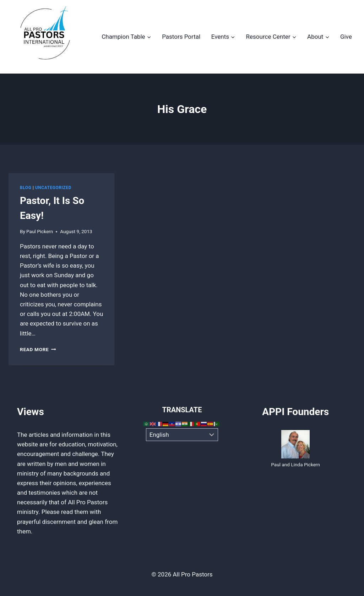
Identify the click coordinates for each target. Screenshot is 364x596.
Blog (26, 188)
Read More (38, 349)
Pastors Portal (181, 37)
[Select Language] (182, 435)
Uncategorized (53, 188)
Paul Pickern (40, 231)
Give (346, 37)
